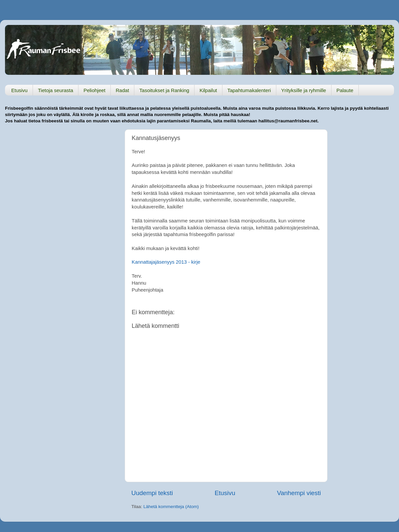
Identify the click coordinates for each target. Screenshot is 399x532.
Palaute (345, 90)
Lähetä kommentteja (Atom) (171, 507)
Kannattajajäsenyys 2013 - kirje (166, 262)
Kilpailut (208, 90)
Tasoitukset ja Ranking (164, 90)
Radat (122, 90)
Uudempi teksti (152, 493)
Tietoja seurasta (56, 90)
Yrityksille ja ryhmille (304, 90)
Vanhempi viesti (299, 493)
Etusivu (19, 90)
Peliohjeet (94, 90)
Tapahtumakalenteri (249, 90)
